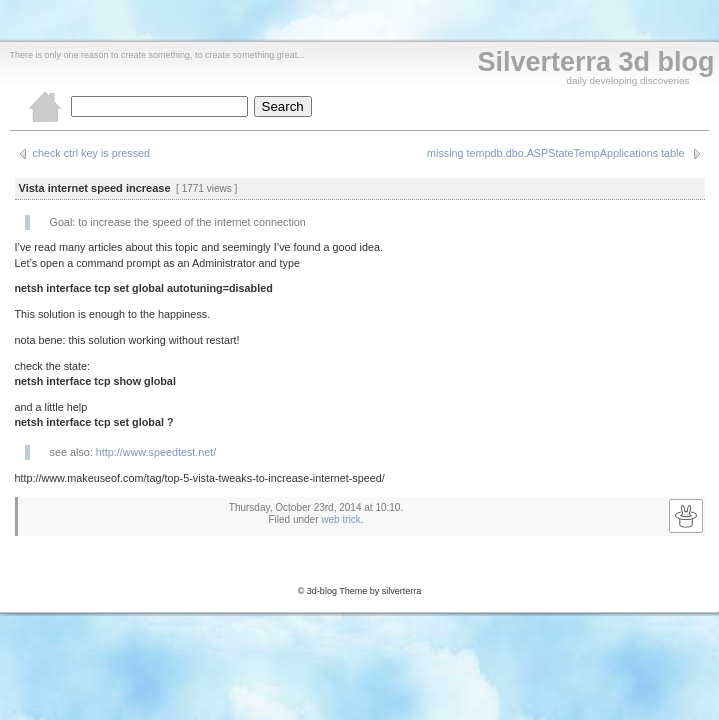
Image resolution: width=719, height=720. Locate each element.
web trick (340, 519)
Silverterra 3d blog (595, 62)
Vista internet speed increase (95, 188)
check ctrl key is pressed (92, 153)
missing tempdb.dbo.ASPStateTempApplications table (555, 153)
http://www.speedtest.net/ (156, 452)
